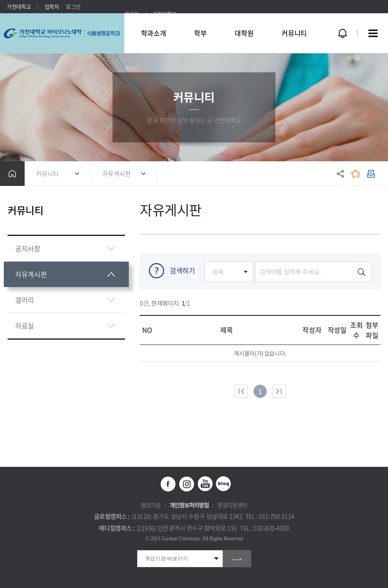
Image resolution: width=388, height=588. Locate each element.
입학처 (52, 6)
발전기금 (151, 505)
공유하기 (341, 174)
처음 (241, 391)
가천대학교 (19, 6)
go (237, 559)
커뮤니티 (47, 173)
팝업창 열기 (341, 19)
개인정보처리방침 (189, 505)
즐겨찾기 (356, 174)
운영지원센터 (232, 505)
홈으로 (12, 174)
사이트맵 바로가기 (373, 33)
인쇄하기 (371, 174)
